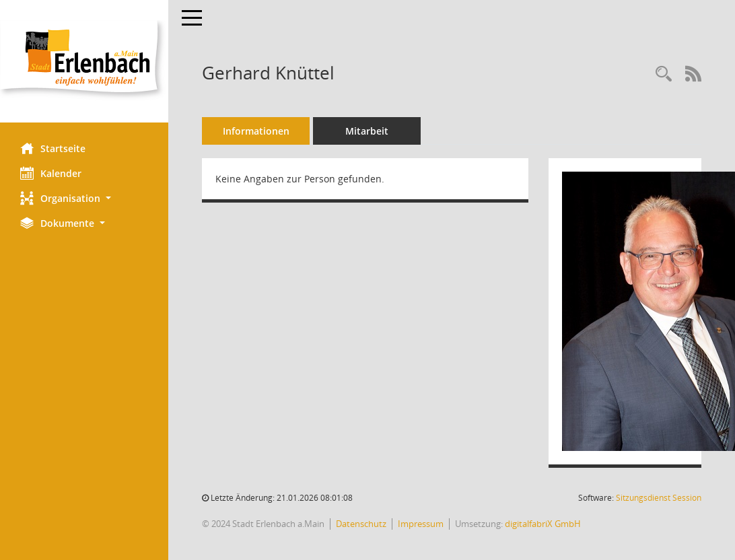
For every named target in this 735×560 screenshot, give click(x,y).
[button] (84, 198)
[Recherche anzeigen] (664, 74)
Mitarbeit (367, 131)
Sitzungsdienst (659, 498)
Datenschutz (361, 524)
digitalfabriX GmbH (543, 524)
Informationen (256, 131)
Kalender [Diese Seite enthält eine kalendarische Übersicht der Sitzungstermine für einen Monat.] (51, 173)
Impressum (421, 524)
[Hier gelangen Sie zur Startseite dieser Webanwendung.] (84, 61)
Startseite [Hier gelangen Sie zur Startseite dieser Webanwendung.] (53, 148)
